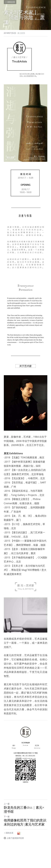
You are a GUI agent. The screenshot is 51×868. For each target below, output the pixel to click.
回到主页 (10, 2)
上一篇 (7, 804)
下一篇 (7, 816)
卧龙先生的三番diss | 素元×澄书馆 (24, 809)
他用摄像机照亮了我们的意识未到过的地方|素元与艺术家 (25, 822)
